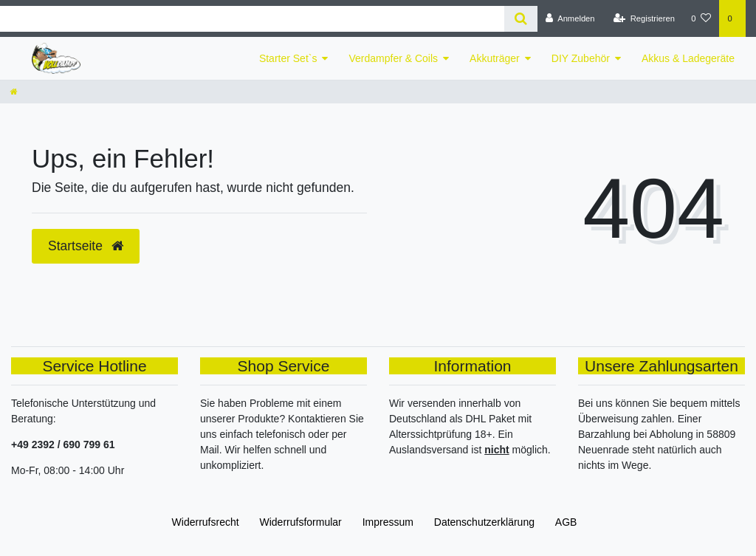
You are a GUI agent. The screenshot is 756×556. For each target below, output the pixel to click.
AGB (566, 522)
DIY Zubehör (581, 58)
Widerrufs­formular (301, 522)
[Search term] (252, 19)
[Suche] (521, 19)
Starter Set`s (288, 58)
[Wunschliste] (701, 18)
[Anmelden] (570, 18)
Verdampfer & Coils (393, 58)
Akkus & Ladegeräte (688, 58)
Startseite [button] (86, 246)
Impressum (388, 522)
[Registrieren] (644, 18)
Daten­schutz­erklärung (484, 522)
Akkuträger (495, 58)
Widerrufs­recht (206, 522)
